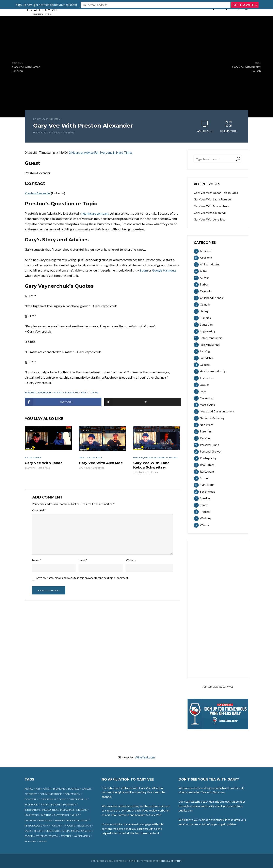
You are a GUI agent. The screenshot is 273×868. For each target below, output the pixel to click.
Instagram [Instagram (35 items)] (67, 810)
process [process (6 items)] (70, 826)
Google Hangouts (66, 392)
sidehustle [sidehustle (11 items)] (53, 831)
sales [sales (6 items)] (28, 831)
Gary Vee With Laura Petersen (213, 199)
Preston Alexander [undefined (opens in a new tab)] (38, 193)
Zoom (94, 392)
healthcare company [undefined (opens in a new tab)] (96, 213)
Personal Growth (91, 457)
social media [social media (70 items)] (70, 831)
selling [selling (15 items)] (39, 831)
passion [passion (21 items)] (60, 820)
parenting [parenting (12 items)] (46, 820)
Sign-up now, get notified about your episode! (97, 4)
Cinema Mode (229, 126)
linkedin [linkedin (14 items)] (82, 810)
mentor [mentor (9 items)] (46, 815)
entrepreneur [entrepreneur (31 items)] (78, 799)
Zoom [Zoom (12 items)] (43, 841)
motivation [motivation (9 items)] (61, 815)
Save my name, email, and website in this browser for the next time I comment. (83, 577)
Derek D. (134, 861)
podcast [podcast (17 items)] (56, 826)
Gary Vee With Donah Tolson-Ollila (216, 193)
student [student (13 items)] (41, 836)
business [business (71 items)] (74, 789)
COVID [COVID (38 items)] (62, 799)
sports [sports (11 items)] (29, 836)
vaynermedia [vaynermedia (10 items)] (82, 836)
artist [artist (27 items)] (47, 789)
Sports (173, 457)
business (30, 392)
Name (36, 559)
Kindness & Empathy (169, 861)
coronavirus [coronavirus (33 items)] (47, 799)
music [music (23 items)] (75, 815)
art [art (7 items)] (38, 789)
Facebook (45, 392)
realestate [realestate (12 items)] (84, 826)
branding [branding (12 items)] (59, 789)
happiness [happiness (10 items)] (69, 805)
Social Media (33, 457)
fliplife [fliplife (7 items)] (56, 805)
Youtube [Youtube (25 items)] (30, 841)
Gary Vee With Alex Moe (100, 463)
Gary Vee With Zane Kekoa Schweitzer (151, 465)
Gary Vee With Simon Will (210, 213)
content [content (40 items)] (30, 799)
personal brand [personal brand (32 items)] (78, 820)
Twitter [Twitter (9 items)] (66, 836)
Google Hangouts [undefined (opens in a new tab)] (164, 270)
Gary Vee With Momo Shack (211, 206)
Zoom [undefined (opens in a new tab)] (144, 270)
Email (83, 559)
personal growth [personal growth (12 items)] (36, 826)
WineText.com (145, 757)
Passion (138, 457)
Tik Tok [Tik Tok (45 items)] (54, 836)
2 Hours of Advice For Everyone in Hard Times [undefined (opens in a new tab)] (101, 152)
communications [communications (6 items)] (51, 794)
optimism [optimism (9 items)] (31, 820)
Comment (39, 510)
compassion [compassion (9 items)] (72, 794)
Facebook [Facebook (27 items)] (31, 805)
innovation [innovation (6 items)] (32, 810)
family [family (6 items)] (45, 805)
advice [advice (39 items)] (29, 789)
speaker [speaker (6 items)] (86, 831)
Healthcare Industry (47, 119)
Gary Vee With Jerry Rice (210, 219)
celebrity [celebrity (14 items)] (31, 794)
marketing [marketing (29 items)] (32, 815)
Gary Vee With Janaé (43, 463)
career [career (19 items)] (86, 789)
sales (84, 392)
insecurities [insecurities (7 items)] (50, 810)
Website (131, 559)
